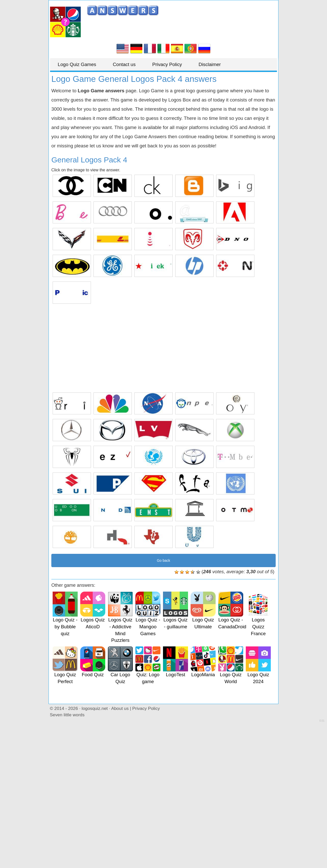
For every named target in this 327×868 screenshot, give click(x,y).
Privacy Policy (167, 64)
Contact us (124, 64)
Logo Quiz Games (77, 64)
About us (120, 708)
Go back (163, 560)
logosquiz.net (95, 708)
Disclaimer (210, 64)
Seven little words (67, 715)
